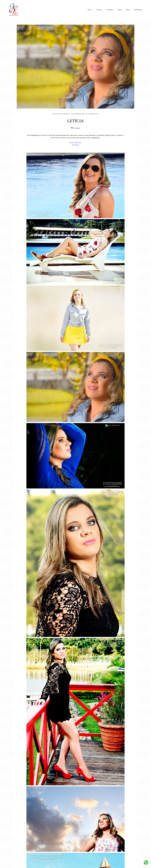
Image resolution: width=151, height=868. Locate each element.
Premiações (138, 10)
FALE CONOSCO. (76, 142)
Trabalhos (110, 10)
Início (90, 10)
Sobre (120, 10)
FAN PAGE (75, 145)
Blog (128, 10)
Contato (99, 10)
